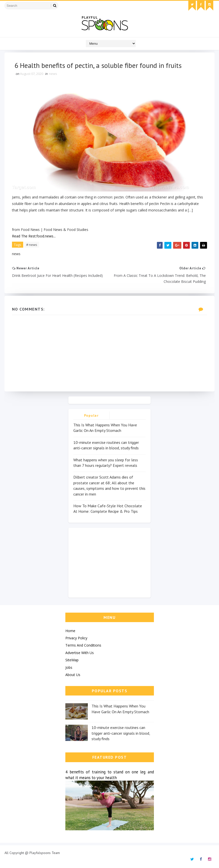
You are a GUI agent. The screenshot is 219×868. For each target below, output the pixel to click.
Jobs (69, 667)
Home (70, 631)
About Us (73, 675)
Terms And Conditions (83, 645)
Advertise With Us (80, 653)
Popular (91, 415)
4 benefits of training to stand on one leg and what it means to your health (110, 775)
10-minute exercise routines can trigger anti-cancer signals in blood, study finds (121, 733)
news (53, 74)
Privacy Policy (76, 638)
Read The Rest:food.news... (34, 236)
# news (32, 245)
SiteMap (72, 660)
